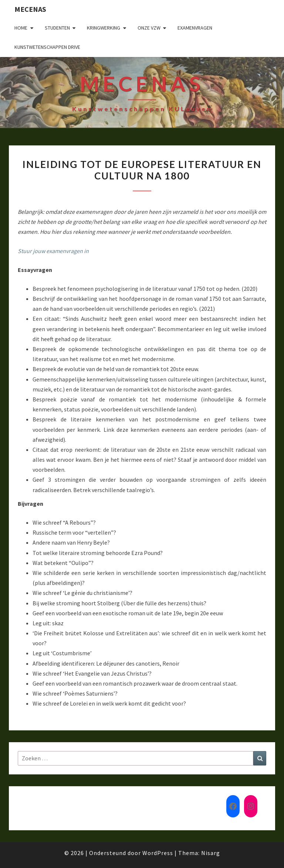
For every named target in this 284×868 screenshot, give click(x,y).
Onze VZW (149, 28)
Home (21, 28)
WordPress (158, 853)
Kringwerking (104, 28)
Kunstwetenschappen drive (47, 47)
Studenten (57, 28)
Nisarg (211, 853)
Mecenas (30, 9)
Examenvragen (195, 28)
